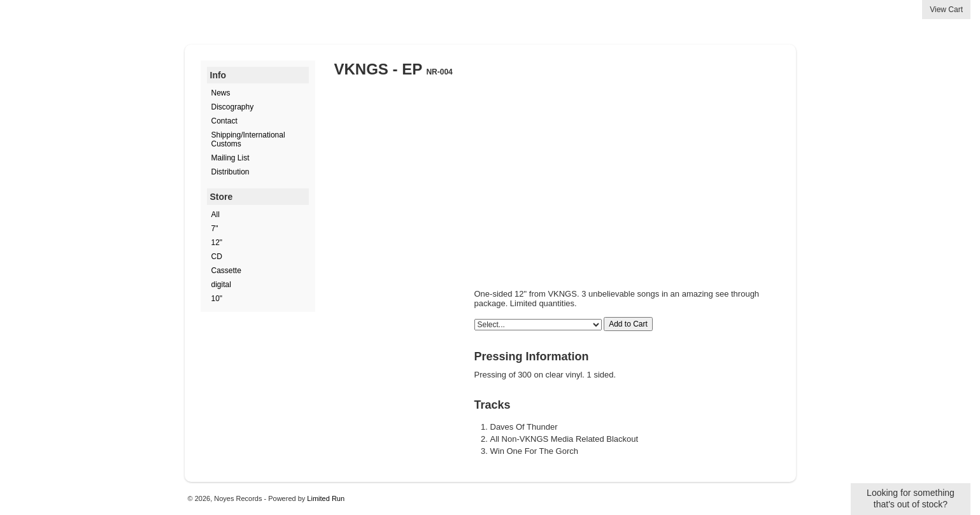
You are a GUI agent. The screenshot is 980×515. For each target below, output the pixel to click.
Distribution (231, 172)
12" (217, 243)
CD (217, 257)
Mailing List (231, 158)
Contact (224, 121)
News (221, 93)
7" (215, 229)
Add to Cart (628, 324)
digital (221, 285)
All (216, 215)
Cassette (226, 271)
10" (217, 299)
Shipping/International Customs (248, 139)
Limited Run (326, 498)
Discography (233, 107)
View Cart (946, 10)
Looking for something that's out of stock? (911, 498)
